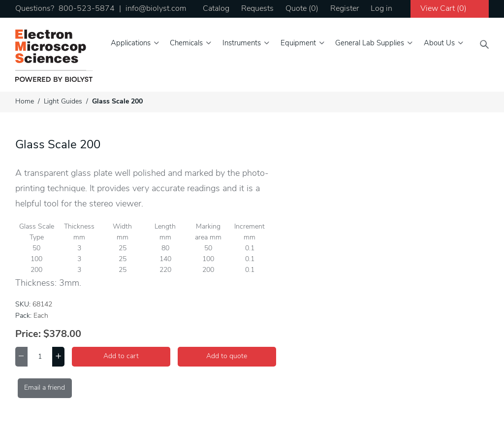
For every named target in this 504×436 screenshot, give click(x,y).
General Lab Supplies (370, 44)
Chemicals (186, 44)
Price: (28, 335)
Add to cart (121, 356)
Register (345, 9)
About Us (439, 44)
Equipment (298, 44)
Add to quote (227, 356)
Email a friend (45, 388)
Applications (131, 44)
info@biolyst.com (156, 9)
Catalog (216, 9)
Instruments (242, 44)
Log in (381, 9)
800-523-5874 (87, 9)
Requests (257, 9)
